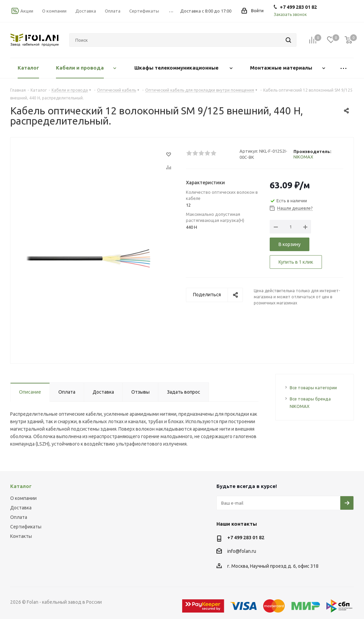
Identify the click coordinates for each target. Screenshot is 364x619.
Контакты (21, 536)
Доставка (21, 508)
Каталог (21, 486)
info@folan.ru (242, 551)
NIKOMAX (303, 157)
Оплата (19, 517)
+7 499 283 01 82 (246, 538)
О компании (23, 498)
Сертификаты (26, 527)
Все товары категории (313, 388)
